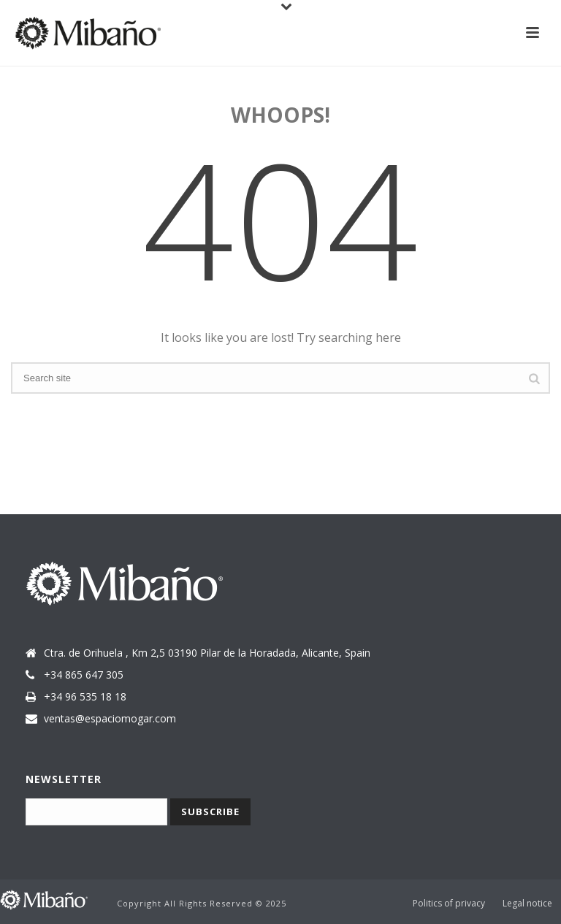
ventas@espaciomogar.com (110, 719)
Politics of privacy (449, 904)
